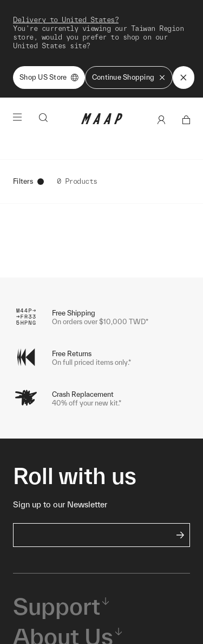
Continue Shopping (129, 78)
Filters (28, 181)
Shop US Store (49, 78)
